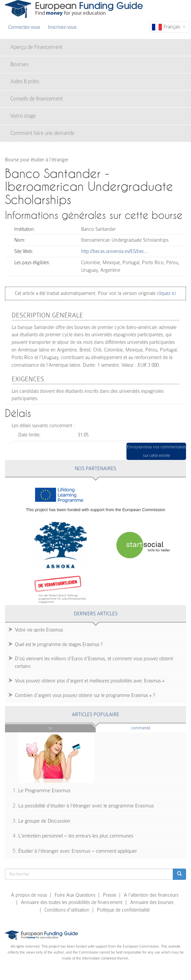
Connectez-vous (24, 27)
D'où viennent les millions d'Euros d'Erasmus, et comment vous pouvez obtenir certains (94, 662)
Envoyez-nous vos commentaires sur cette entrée (156, 451)
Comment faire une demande (42, 133)
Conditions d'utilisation (67, 910)
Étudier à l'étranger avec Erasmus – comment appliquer (78, 851)
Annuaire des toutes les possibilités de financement (72, 902)
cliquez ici (166, 293)
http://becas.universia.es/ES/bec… (115, 251)
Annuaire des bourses (152, 902)
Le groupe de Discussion (44, 821)
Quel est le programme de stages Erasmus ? (59, 644)
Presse (110, 895)
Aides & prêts (25, 82)
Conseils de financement (37, 99)
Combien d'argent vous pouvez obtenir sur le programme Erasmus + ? (85, 695)
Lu (50, 728)
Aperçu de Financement (36, 47)
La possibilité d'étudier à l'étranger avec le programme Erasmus (86, 806)
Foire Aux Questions (75, 895)
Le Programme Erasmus (44, 791)
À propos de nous (29, 895)
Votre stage (23, 116)
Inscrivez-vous (62, 27)
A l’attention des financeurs (151, 895)
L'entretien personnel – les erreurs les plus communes (76, 836)
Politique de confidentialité (123, 910)
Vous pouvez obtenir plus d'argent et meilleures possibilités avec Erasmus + (90, 681)
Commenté (152, 728)
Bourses (19, 64)
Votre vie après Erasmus (39, 630)
